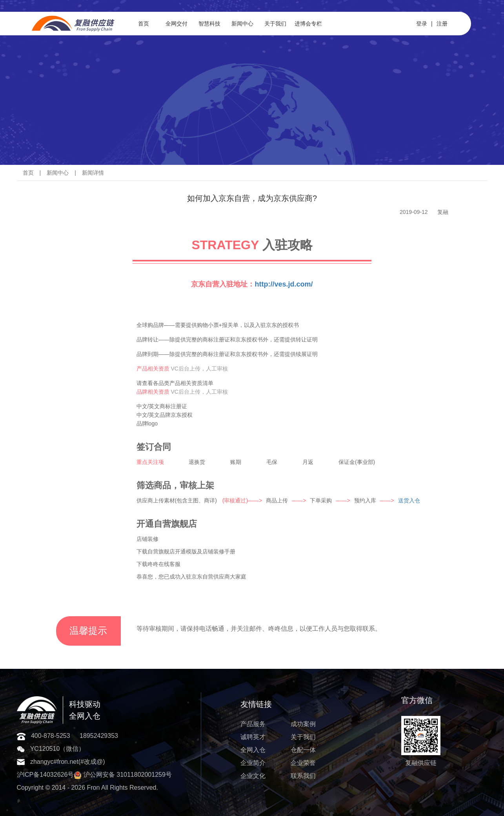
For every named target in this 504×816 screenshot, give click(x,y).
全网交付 (176, 24)
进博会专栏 (308, 24)
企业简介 (253, 763)
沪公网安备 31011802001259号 (123, 775)
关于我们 (275, 24)
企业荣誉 (303, 763)
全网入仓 (253, 750)
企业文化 (253, 776)
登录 (422, 24)
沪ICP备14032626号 (45, 775)
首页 (144, 24)
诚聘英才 (253, 737)
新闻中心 (242, 24)
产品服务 (253, 724)
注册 (442, 24)
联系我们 (303, 776)
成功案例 (303, 724)
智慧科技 (209, 24)
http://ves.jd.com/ (284, 284)
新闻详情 (93, 173)
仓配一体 (303, 750)
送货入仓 (409, 500)
